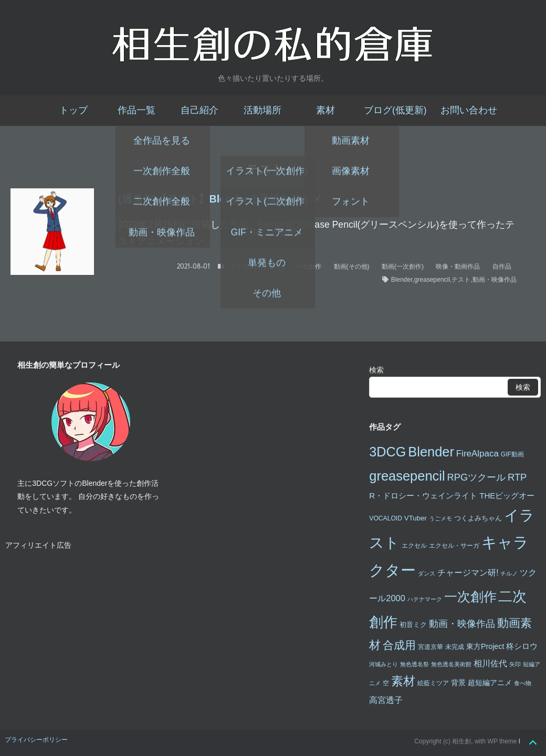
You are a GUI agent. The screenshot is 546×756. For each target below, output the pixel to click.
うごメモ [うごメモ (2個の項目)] (440, 518)
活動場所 (262, 110)
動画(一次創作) (403, 267)
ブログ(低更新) (395, 110)
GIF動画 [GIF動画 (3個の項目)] (512, 454)
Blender (402, 280)
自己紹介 (199, 110)
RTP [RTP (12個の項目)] (517, 477)
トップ (73, 110)
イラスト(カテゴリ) (257, 267)
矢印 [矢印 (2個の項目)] (515, 664)
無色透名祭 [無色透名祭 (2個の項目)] (414, 664)
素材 (325, 110)
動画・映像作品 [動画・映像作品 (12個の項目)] (462, 624)
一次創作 (309, 267)
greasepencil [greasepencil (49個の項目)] (407, 476)
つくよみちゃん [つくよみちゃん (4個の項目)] (478, 518)
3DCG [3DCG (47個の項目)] (387, 452)
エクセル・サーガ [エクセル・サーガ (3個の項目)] (454, 546)
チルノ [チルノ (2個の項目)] (509, 573)
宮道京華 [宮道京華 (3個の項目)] (430, 647)
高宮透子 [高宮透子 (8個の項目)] (386, 700)
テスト (461, 280)
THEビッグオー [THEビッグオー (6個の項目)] (507, 496)
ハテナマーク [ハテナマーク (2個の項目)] (425, 599)
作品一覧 (136, 110)
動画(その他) (352, 267)
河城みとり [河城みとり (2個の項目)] (384, 664)
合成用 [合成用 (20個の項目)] (399, 645)
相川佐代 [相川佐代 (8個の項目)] (490, 663)
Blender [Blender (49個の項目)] (431, 452)
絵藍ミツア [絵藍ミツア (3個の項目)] (433, 683)
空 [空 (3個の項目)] (386, 683)
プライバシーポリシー (36, 740)
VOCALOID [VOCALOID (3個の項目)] (386, 518)
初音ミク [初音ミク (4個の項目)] (413, 625)
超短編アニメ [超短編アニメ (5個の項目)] (490, 683)
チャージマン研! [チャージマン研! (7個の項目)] (468, 573)
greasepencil (432, 280)
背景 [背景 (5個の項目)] (458, 683)
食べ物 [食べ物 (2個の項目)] (523, 683)
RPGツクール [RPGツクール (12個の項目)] (476, 477)
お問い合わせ (469, 110)
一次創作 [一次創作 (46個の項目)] (470, 597)
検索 (376, 370)
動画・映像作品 (495, 280)
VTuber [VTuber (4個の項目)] (416, 518)
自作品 (502, 267)
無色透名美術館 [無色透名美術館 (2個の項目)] (451, 664)
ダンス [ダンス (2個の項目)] (427, 573)
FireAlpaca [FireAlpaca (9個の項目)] (477, 454)
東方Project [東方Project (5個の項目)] (485, 646)
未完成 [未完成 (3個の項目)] (455, 647)
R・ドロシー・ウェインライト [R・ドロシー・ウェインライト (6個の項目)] (423, 496)
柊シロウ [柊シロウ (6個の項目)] (522, 646)
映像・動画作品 (458, 267)
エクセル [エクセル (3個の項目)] (414, 546)
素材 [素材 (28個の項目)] (403, 681)
